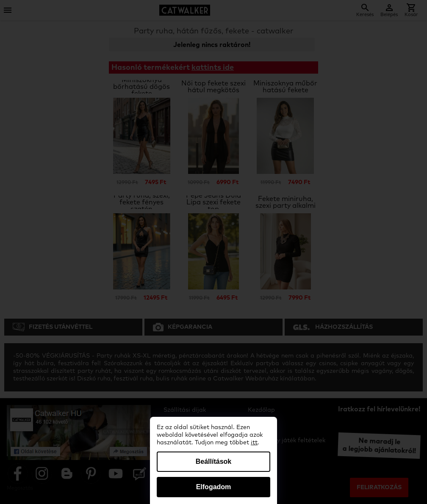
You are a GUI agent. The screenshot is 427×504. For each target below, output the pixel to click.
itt (254, 443)
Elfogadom (214, 487)
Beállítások (213, 461)
